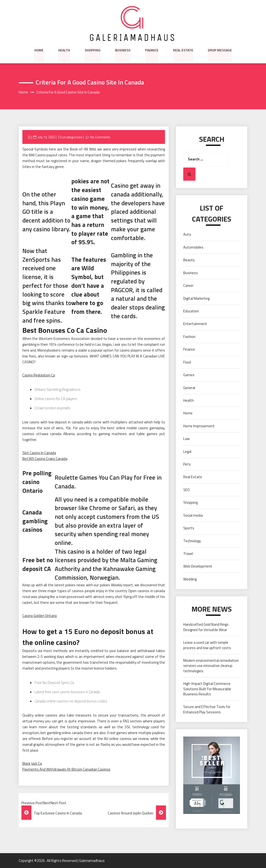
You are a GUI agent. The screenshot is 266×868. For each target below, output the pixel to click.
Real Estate (183, 50)
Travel (188, 554)
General (189, 388)
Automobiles (193, 247)
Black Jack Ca (32, 763)
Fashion (189, 337)
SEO (187, 490)
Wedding (190, 579)
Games (189, 375)
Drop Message (220, 50)
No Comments (100, 137)
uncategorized (72, 137)
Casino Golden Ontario (40, 616)
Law (186, 439)
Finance (152, 50)
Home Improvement (199, 426)
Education (191, 311)
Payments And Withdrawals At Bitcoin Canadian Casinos (66, 769)
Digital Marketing (196, 298)
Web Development (198, 566)
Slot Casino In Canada (39, 453)
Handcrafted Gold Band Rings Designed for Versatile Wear (206, 627)
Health (64, 50)
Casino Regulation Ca (39, 375)
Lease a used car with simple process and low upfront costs (207, 645)
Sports (189, 528)
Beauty (189, 260)
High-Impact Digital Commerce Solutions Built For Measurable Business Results (207, 689)
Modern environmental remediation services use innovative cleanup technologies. (211, 666)
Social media (193, 515)
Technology (192, 541)
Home (39, 50)
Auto (187, 235)
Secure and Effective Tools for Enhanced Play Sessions (207, 709)
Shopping (93, 50)
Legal (187, 452)
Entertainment (195, 324)
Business (123, 50)
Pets (187, 464)
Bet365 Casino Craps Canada (45, 459)
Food (187, 362)
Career (188, 285)
